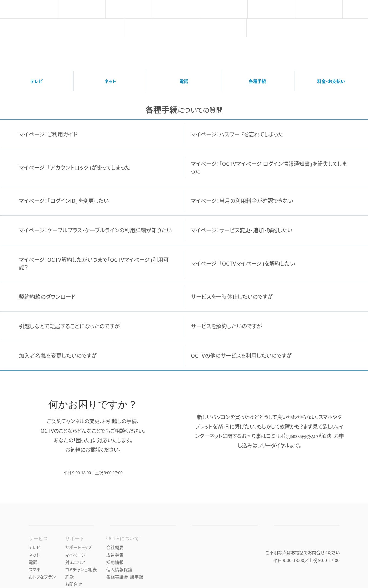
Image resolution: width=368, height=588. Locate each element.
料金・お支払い (331, 81)
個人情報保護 (119, 569)
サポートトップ (78, 547)
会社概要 (115, 547)
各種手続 (257, 81)
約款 (69, 577)
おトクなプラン (42, 577)
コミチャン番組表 (81, 569)
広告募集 (115, 555)
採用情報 (115, 562)
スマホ (35, 569)
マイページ (75, 555)
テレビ (37, 81)
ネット (110, 81)
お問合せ (74, 584)
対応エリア (75, 562)
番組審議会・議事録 (125, 577)
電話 (184, 81)
